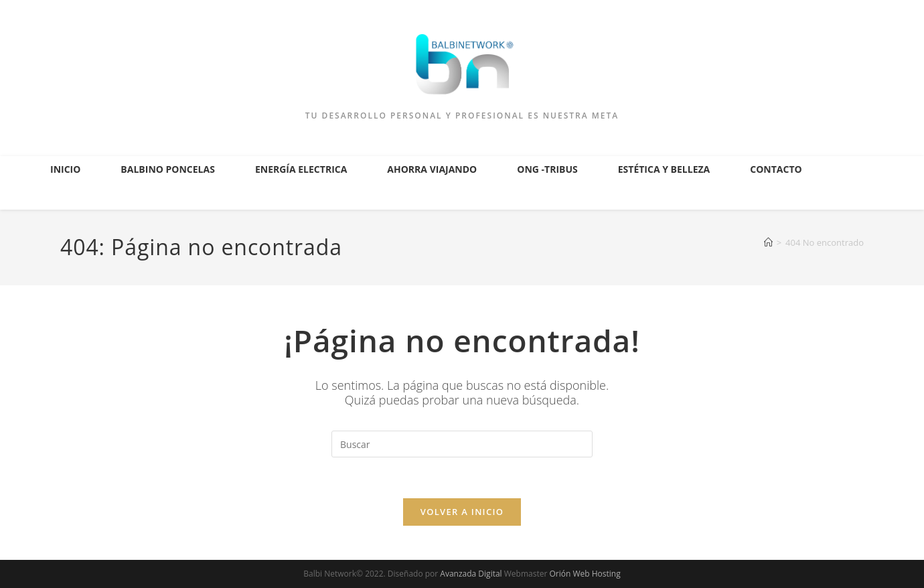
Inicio (65, 169)
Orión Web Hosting (585, 574)
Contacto (776, 169)
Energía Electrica (301, 169)
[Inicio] (768, 242)
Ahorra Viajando (432, 169)
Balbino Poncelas (168, 169)
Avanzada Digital (471, 574)
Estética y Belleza (664, 169)
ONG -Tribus (547, 169)
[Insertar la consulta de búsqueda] (462, 444)
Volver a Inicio (462, 512)
